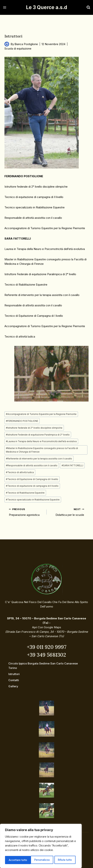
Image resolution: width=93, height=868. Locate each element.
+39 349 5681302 (46, 655)
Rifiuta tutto (40, 860)
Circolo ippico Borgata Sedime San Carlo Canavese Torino (43, 666)
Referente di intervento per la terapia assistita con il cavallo (39, 459)
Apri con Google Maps (47, 627)
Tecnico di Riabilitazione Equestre (25, 493)
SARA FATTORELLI (72, 465)
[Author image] (7, 44)
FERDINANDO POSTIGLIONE (22, 421)
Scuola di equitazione (18, 49)
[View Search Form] (85, 7)
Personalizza (16, 860)
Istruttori (14, 674)
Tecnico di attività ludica (20, 472)
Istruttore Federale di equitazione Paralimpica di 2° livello (38, 435)
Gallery (13, 686)
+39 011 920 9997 (47, 647)
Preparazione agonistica (26, 512)
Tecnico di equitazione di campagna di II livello (32, 486)
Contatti (14, 680)
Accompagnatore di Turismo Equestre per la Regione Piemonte (41, 414)
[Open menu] (5, 7)
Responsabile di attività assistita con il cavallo (32, 465)
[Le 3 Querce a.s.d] (47, 7)
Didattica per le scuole (67, 512)
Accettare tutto (64, 860)
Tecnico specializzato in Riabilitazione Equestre (33, 500)
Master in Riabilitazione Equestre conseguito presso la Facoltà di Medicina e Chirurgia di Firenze (42, 450)
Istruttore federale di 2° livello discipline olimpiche (34, 428)
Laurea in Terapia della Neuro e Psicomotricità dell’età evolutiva (41, 441)
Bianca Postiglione (26, 44)
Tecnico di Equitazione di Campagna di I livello (32, 479)
